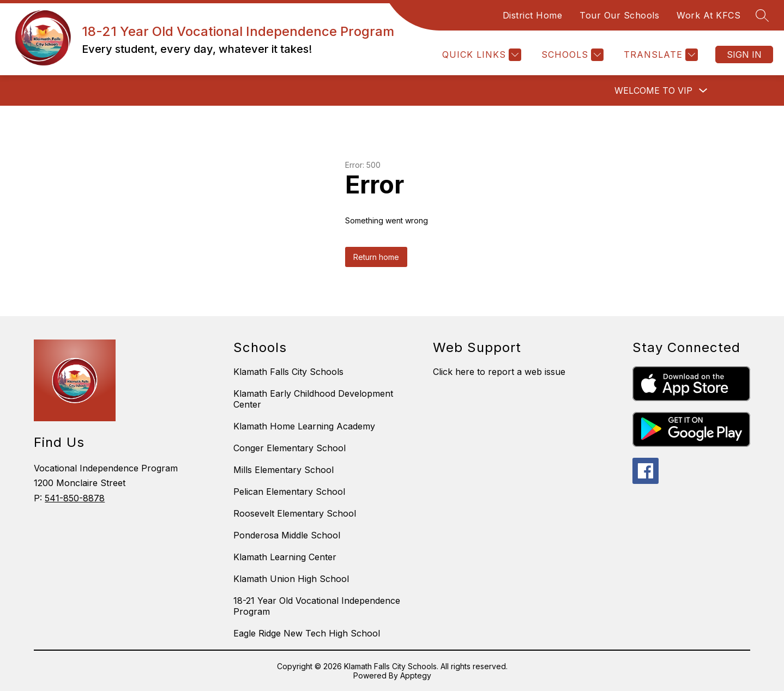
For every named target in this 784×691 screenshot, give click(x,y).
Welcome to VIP (653, 90)
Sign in (744, 54)
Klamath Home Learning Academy (304, 426)
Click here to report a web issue (499, 372)
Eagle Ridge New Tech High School (307, 633)
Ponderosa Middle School (287, 535)
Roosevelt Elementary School (295, 513)
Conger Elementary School (290, 448)
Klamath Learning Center (285, 557)
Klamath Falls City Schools (288, 372)
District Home (533, 15)
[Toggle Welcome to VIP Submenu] (703, 91)
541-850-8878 (75, 498)
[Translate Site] (659, 55)
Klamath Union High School (291, 579)
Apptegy (416, 675)
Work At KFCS (708, 15)
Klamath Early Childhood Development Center (313, 399)
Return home (376, 257)
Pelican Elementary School (289, 492)
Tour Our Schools (619, 15)
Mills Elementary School (284, 470)
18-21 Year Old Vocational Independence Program (317, 606)
